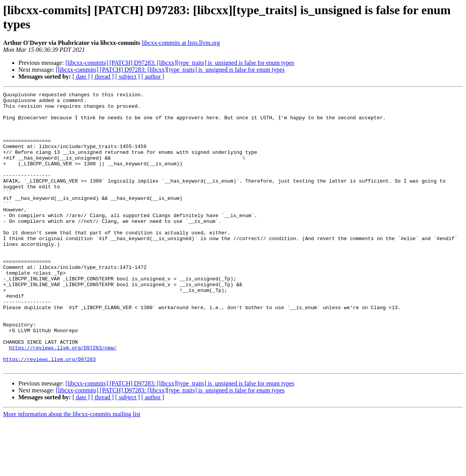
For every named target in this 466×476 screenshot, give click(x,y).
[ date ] (81, 77)
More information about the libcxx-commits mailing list (72, 469)
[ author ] (153, 77)
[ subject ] (128, 77)
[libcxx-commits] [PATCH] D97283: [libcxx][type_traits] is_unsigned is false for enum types (180, 63)
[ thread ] (103, 77)
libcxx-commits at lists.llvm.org (181, 43)
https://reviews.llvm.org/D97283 (49, 413)
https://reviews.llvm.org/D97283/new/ (63, 399)
